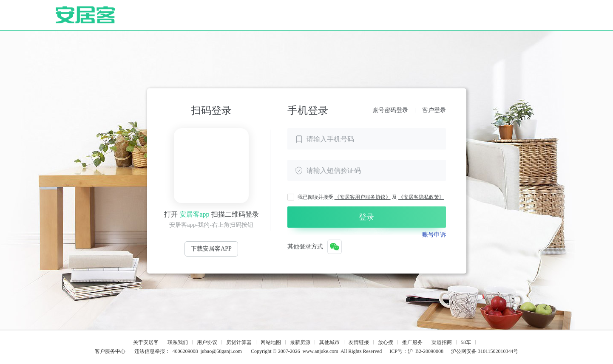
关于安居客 (146, 342)
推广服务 (412, 342)
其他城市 (329, 342)
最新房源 (300, 342)
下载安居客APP (211, 249)
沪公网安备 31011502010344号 (485, 351)
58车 (466, 342)
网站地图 (271, 342)
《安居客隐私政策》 (421, 197)
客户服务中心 (110, 351)
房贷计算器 (239, 342)
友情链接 (359, 342)
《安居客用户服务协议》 (363, 197)
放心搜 (386, 342)
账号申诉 (434, 235)
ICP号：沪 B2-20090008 (416, 351)
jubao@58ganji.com (221, 351)
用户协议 (207, 342)
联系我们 (178, 342)
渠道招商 (442, 342)
